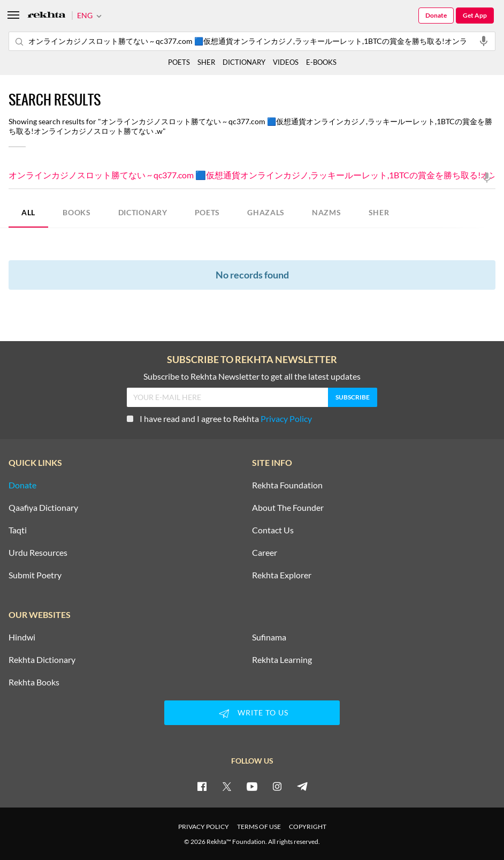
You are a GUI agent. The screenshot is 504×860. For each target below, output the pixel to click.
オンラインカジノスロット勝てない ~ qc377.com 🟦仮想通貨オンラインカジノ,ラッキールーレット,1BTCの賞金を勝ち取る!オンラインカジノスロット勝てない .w (252, 176)
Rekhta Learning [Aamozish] (282, 660)
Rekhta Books (34, 682)
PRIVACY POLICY (204, 827)
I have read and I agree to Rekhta (219, 418)
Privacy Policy (286, 418)
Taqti (18, 530)
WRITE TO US (252, 713)
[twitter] (227, 786)
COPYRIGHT (308, 827)
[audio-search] (484, 41)
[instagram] (277, 786)
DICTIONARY (143, 212)
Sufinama (269, 637)
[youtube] (252, 786)
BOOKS (77, 212)
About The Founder (288, 508)
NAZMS (327, 212)
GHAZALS (266, 212)
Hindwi (22, 637)
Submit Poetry (35, 575)
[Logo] (47, 16)
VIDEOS (286, 62)
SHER (379, 212)
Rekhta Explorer (282, 575)
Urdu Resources (38, 553)
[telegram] (302, 786)
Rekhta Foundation (287, 485)
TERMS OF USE (259, 827)
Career (265, 553)
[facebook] (202, 786)
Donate (436, 15)
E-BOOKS (321, 62)
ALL (28, 212)
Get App (475, 15)
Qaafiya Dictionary (43, 508)
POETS (208, 212)
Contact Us (273, 530)
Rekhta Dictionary (42, 660)
